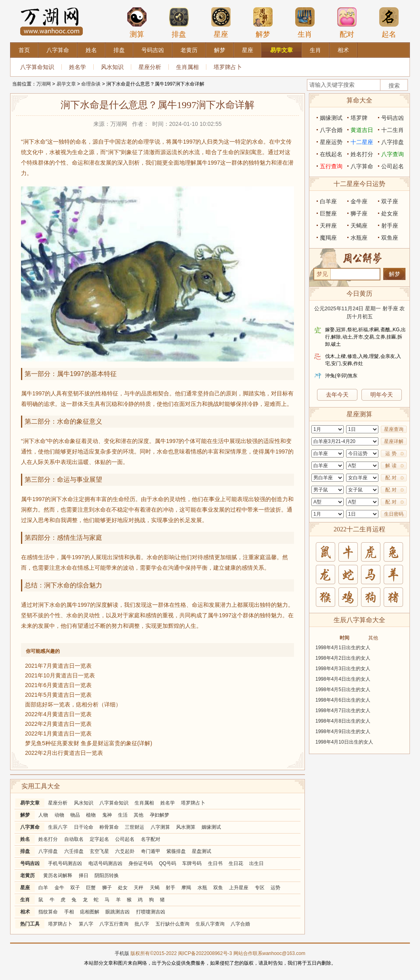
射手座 (390, 226)
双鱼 (218, 888)
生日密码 (394, 514)
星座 (221, 23)
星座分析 (150, 67)
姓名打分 (48, 839)
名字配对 (151, 839)
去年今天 (337, 395)
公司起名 (125, 839)
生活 (123, 815)
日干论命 (84, 827)
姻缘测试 (211, 827)
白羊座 (328, 201)
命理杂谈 (91, 84)
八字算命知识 (37, 67)
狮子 (107, 888)
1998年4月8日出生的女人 (343, 721)
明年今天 (382, 395)
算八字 (86, 924)
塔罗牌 (359, 118)
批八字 (142, 924)
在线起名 (331, 154)
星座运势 (331, 142)
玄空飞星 (99, 851)
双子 (75, 888)
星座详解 (394, 441)
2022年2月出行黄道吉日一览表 (64, 753)
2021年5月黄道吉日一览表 (58, 695)
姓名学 (78, 67)
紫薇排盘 (176, 851)
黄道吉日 (362, 130)
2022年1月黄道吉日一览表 (58, 733)
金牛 (59, 888)
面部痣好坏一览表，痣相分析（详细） (73, 704)
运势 (275, 888)
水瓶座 (359, 238)
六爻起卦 (125, 851)
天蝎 (155, 888)
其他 (139, 815)
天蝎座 (359, 226)
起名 (389, 23)
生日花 (236, 863)
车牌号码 (192, 863)
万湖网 (44, 84)
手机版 (122, 953)
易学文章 (66, 84)
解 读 (391, 466)
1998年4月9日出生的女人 (343, 731)
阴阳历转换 (107, 876)
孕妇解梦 (160, 815)
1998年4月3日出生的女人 (343, 669)
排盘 (179, 23)
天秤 (139, 888)
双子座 (390, 201)
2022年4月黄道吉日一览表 (58, 714)
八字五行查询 (114, 924)
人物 (43, 815)
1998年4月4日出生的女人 (343, 679)
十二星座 (362, 142)
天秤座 (328, 226)
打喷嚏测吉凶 (151, 912)
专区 (260, 888)
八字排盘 (48, 851)
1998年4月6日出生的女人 (343, 700)
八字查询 (393, 154)
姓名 (25, 839)
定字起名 (99, 839)
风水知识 (112, 67)
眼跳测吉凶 (118, 912)
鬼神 (107, 815)
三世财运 (134, 827)
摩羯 (186, 888)
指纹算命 (48, 912)
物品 (75, 815)
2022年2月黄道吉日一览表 (58, 724)
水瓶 (202, 888)
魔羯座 (328, 238)
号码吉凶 (30, 863)
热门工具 (30, 924)
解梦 (263, 23)
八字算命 (30, 827)
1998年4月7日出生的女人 (343, 710)
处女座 (390, 213)
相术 (25, 912)
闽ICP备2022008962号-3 (205, 953)
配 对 (391, 478)
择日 (84, 876)
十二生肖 (393, 130)
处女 (123, 888)
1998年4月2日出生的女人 (343, 658)
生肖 (305, 23)
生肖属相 (187, 67)
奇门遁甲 (151, 851)
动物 (59, 815)
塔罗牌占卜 (228, 67)
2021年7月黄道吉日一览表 (58, 666)
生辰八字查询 (210, 924)
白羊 (43, 888)
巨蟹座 (328, 213)
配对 (347, 23)
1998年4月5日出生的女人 (343, 690)
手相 (69, 912)
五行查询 (331, 166)
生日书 (215, 863)
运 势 (391, 453)
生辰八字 (58, 827)
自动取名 (74, 839)
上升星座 (239, 888)
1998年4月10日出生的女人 (344, 742)
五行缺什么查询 (172, 924)
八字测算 (160, 827)
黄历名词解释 (58, 876)
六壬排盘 (74, 851)
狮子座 (359, 213)
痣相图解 (90, 912)
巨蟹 (91, 888)
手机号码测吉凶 (65, 863)
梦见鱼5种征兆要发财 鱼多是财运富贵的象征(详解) (89, 743)
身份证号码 (141, 863)
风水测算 (186, 827)
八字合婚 (240, 924)
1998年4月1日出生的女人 (343, 648)
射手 (170, 888)
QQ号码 (167, 863)
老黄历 (27, 876)
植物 (91, 815)
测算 (137, 23)
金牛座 (359, 201)
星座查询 (394, 429)
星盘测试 (202, 851)
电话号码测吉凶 (105, 863)
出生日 (256, 863)
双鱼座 (390, 238)
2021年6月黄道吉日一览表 (58, 685)
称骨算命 (109, 827)
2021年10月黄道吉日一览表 (60, 675)
